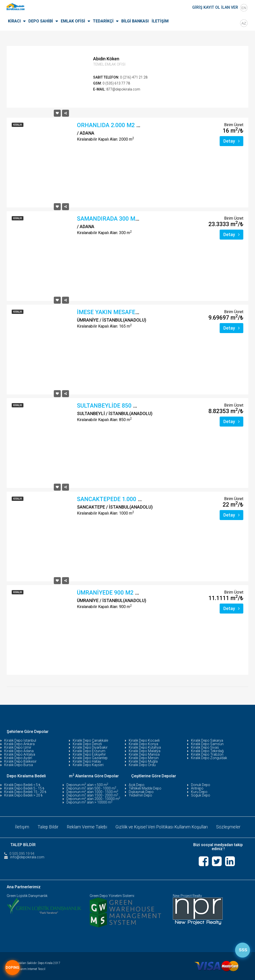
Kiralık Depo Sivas (205, 747)
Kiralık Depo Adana (19, 751)
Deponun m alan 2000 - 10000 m (93, 799)
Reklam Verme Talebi (86, 827)
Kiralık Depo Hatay (87, 761)
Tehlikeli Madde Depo (145, 788)
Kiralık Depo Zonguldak (209, 758)
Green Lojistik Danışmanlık (27, 896)
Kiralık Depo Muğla (143, 761)
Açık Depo (137, 785)
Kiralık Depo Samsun (207, 744)
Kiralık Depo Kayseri (88, 765)
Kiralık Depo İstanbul (20, 740)
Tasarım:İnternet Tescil (31, 969)
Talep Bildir (47, 827)
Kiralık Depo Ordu (142, 765)
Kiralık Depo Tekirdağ (207, 751)
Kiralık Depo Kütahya (145, 747)
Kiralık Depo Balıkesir (20, 761)
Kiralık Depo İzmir (18, 747)
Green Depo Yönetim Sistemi (112, 896)
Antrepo (197, 788)
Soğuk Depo (201, 795)
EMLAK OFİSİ (73, 21)
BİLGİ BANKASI (135, 21)
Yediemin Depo (140, 795)
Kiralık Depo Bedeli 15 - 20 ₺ (25, 792)
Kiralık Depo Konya (143, 744)
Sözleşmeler (230, 827)
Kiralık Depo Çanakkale (90, 740)
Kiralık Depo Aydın (18, 758)
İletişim (20, 827)
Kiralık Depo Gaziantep (90, 758)
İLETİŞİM (160, 21)
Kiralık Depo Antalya (20, 754)
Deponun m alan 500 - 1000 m (91, 788)
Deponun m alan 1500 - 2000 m (92, 795)
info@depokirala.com (27, 857)
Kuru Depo (199, 792)
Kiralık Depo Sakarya (207, 740)
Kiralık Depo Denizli (87, 744)
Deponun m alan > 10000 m (90, 802)
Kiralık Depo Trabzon (207, 754)
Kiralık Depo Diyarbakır (90, 747)
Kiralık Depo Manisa (144, 754)
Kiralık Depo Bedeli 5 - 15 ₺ (24, 788)
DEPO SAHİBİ (41, 21)
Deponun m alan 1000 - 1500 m (92, 792)
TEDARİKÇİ (103, 21)
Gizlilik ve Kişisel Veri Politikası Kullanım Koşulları (162, 827)
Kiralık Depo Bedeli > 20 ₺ (23, 795)
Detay (231, 141)
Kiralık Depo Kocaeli (144, 740)
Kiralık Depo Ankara (19, 744)
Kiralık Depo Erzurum (89, 751)
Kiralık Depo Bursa (19, 765)
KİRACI (14, 21)
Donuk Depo (201, 785)
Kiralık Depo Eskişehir (89, 754)
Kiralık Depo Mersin (144, 758)
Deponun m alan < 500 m (87, 785)
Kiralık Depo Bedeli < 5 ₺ (22, 785)
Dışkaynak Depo (141, 792)
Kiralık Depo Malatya (145, 751)
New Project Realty (187, 896)
